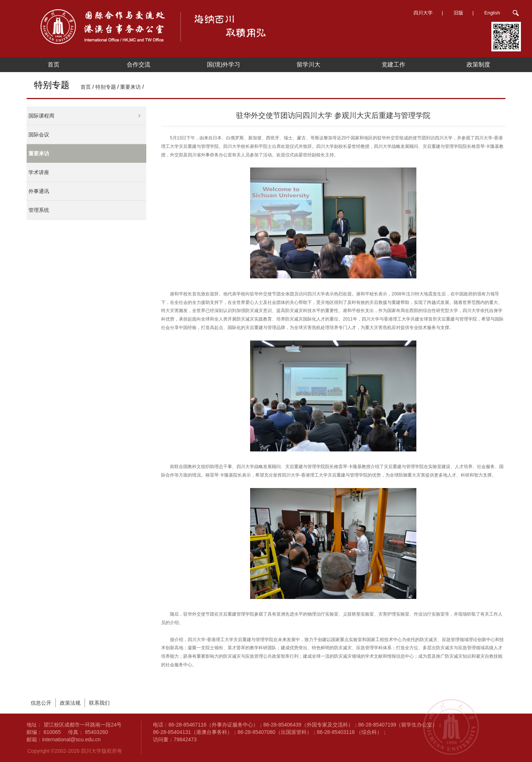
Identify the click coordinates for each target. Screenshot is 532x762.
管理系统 (39, 210)
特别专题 (106, 87)
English (492, 13)
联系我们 (99, 703)
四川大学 (423, 13)
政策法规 (70, 703)
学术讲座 (39, 172)
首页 (54, 65)
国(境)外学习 (224, 65)
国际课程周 (41, 116)
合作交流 (139, 65)
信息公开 (41, 703)
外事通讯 (39, 191)
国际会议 (39, 135)
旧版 (458, 13)
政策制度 (478, 65)
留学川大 (308, 65)
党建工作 (393, 65)
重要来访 (130, 87)
